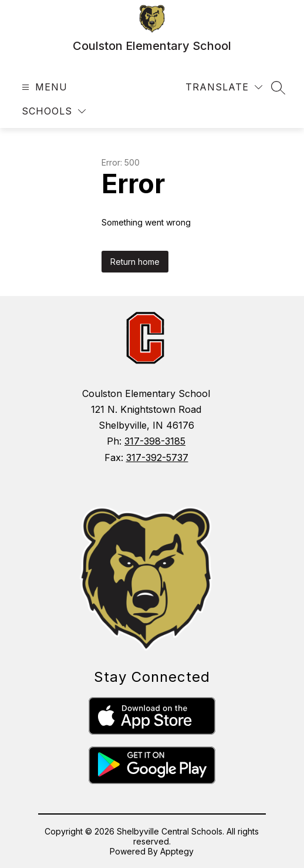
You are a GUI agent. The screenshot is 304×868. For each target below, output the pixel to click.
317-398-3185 (155, 441)
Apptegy (177, 851)
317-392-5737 (157, 457)
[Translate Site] (224, 87)
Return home (135, 262)
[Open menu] (43, 87)
